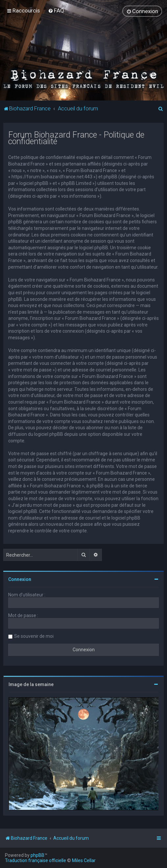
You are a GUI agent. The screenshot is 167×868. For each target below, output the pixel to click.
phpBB (37, 855)
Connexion (20, 579)
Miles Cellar (84, 860)
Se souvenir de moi (34, 636)
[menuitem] (56, 11)
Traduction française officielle (36, 860)
